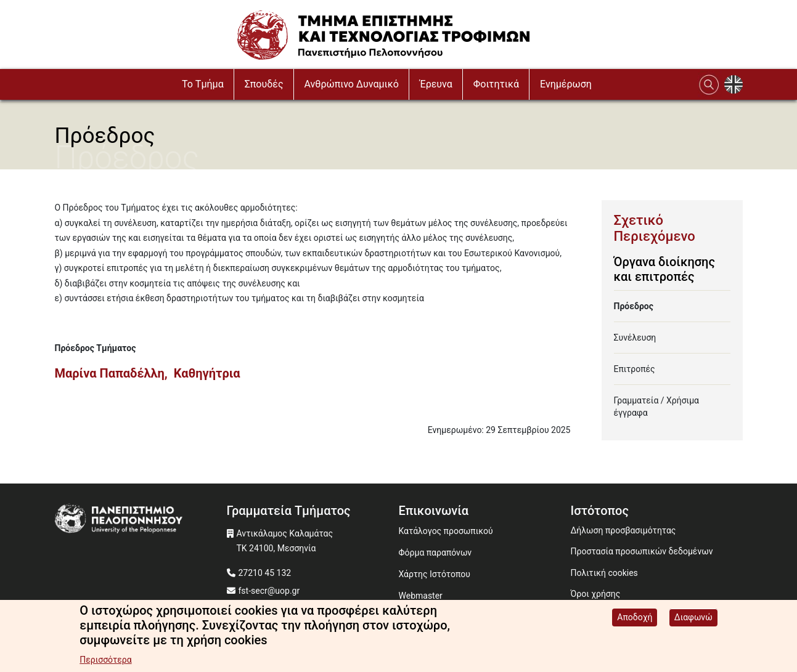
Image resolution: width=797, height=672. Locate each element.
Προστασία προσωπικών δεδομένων (642, 551)
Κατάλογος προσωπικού (446, 531)
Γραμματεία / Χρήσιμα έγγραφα (657, 407)
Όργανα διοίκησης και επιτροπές (664, 269)
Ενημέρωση (566, 84)
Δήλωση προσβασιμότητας (623, 530)
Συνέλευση (635, 338)
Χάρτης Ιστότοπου (435, 574)
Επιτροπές (635, 369)
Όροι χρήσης (596, 594)
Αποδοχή (635, 619)
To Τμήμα (203, 84)
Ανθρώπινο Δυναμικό (352, 84)
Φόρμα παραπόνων (435, 553)
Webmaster (421, 596)
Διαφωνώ (693, 619)
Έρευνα (436, 84)
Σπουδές (264, 84)
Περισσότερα (105, 662)
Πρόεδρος (634, 306)
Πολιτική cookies (604, 573)
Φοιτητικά (496, 84)
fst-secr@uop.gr (269, 591)
